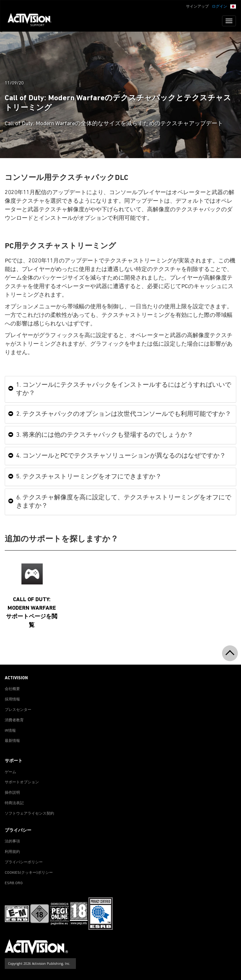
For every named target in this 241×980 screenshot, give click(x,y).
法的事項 (12, 841)
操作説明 (12, 793)
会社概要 (12, 689)
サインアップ (197, 7)
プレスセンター (18, 710)
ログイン (219, 7)
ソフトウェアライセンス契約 (29, 814)
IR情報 (10, 731)
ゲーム (10, 772)
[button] (233, 6)
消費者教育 (14, 720)
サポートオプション (22, 782)
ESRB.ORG (14, 883)
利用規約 (12, 852)
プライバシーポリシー (24, 862)
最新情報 (12, 741)
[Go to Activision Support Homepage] (33, 21)
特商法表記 (14, 803)
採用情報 (12, 700)
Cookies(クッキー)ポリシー (29, 873)
